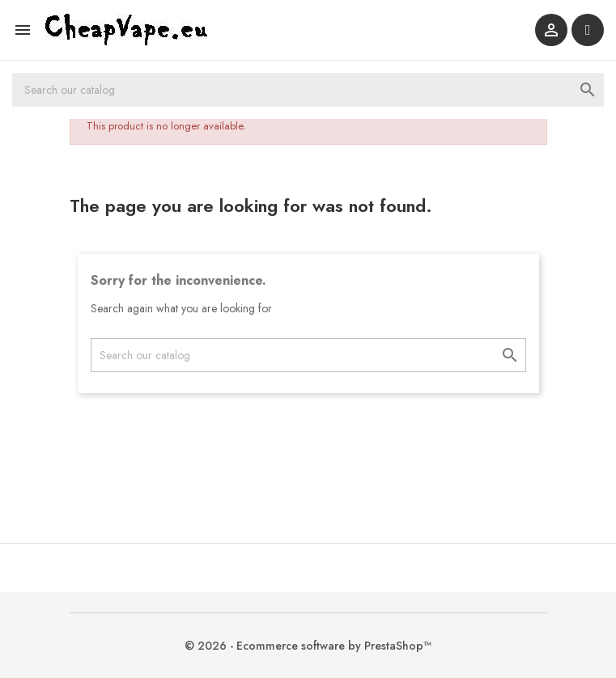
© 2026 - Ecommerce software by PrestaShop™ (308, 646)
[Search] (308, 90)
